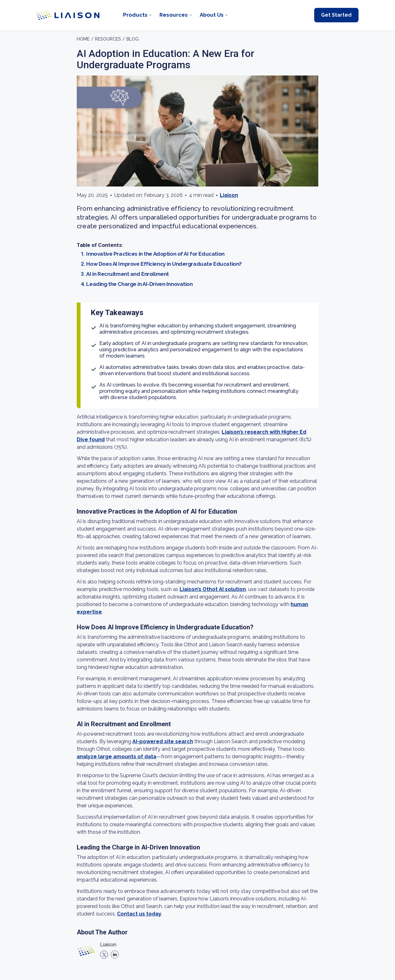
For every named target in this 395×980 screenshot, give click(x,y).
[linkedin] (115, 955)
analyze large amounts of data (117, 757)
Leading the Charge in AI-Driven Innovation (139, 284)
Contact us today (139, 914)
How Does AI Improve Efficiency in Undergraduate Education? (164, 264)
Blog (133, 39)
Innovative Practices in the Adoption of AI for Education (155, 254)
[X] (104, 955)
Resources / (110, 39)
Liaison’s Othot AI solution (213, 589)
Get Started (336, 15)
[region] (197, 505)
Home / (85, 39)
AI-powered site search (163, 741)
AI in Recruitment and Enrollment (127, 274)
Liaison (229, 195)
